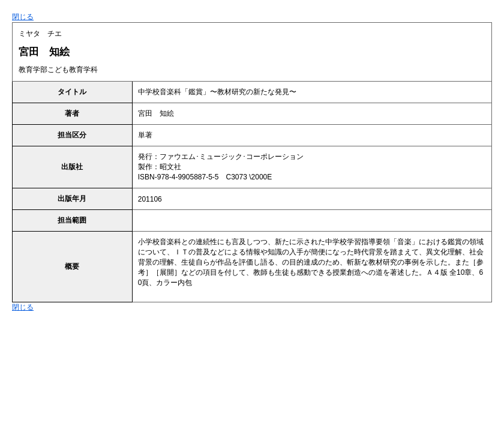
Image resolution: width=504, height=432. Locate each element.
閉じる (23, 17)
